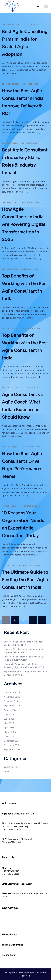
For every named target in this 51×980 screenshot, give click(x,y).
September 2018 (12, 750)
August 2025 (10, 710)
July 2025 (9, 714)
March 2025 (10, 732)
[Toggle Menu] (46, 6)
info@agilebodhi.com (22, 884)
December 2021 (12, 741)
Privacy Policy (9, 934)
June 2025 (9, 719)
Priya (6, 772)
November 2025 (12, 697)
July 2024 (9, 736)
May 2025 (9, 723)
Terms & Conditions (12, 945)
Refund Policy (9, 955)
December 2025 (12, 692)
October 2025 (11, 701)
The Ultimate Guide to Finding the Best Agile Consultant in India (25, 580)
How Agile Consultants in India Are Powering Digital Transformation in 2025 (24, 224)
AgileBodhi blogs (31, 25)
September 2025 (12, 706)
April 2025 (9, 728)
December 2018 (12, 745)
